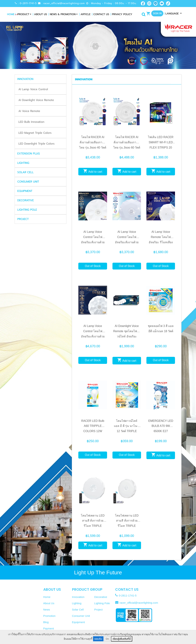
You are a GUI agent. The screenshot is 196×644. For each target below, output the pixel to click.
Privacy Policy (121, 14)
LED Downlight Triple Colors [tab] (37, 144)
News (47, 610)
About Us (40, 14)
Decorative (101, 597)
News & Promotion (62, 14)
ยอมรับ (98, 639)
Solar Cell (78, 610)
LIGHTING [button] (23, 163)
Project (99, 610)
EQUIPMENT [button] (25, 191)
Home (12, 14)
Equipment (79, 622)
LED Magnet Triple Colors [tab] (35, 133)
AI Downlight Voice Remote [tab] (36, 100)
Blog (46, 622)
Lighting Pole (102, 603)
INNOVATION (84, 79)
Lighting (77, 603)
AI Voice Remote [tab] (29, 111)
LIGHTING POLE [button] (27, 210)
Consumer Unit (81, 616)
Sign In (157, 13)
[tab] (41, 79)
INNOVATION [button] (25, 79)
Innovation (78, 597)
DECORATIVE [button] (26, 200)
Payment (49, 628)
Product (23, 14)
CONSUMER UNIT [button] (28, 182)
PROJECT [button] (23, 219)
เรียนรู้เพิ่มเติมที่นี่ (122, 639)
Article (85, 14)
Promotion (49, 616)
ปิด (107, 639)
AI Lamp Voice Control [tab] (33, 89)
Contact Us (101, 14)
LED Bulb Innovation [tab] (31, 122)
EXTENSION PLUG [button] (29, 154)
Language (172, 14)
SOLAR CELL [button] (26, 172)
